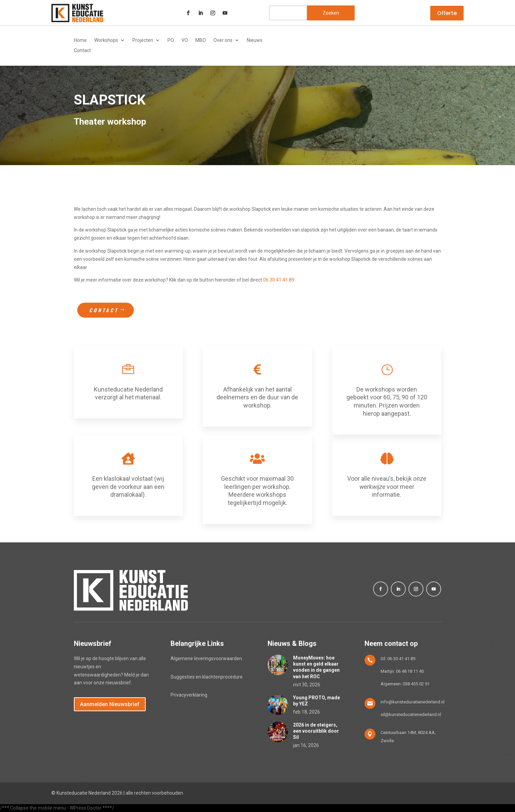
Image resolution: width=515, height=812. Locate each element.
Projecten (143, 40)
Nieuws (255, 40)
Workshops (106, 40)
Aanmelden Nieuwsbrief (110, 704)
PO (171, 40)
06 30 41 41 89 (279, 280)
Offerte (447, 13)
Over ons (223, 40)
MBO (201, 40)
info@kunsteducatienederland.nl (413, 702)
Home (80, 40)
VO (185, 40)
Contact (82, 51)
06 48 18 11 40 (410, 671)
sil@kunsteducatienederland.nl (411, 714)
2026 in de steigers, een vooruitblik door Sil (316, 731)
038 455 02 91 (416, 684)
